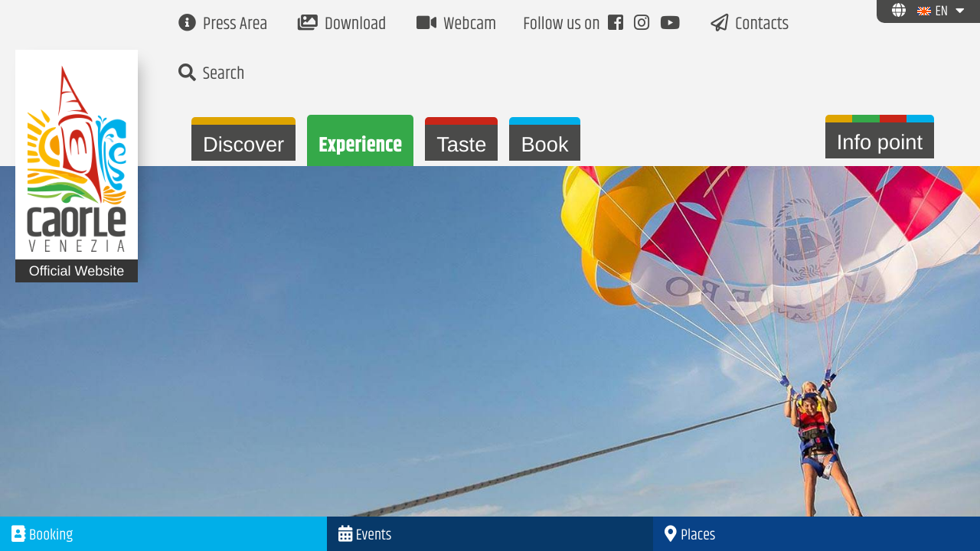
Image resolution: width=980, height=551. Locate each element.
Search (211, 75)
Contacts (750, 25)
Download (342, 25)
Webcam (456, 25)
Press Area (223, 25)
